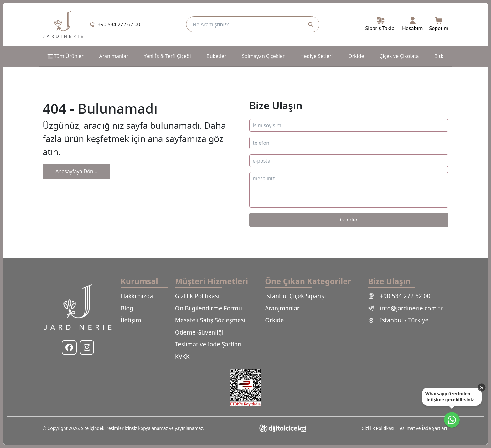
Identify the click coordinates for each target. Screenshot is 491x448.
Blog (127, 308)
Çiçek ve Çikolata (399, 56)
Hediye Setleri (317, 56)
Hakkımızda (137, 296)
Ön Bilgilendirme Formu (209, 308)
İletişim (131, 320)
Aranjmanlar (114, 56)
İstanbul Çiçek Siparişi (295, 296)
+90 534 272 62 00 (399, 296)
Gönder (349, 220)
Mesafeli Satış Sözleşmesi (210, 320)
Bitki (439, 56)
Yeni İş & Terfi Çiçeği (167, 56)
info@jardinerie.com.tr (405, 308)
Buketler (216, 56)
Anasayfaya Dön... (76, 171)
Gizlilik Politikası (197, 296)
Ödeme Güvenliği (199, 332)
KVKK (182, 357)
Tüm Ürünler (65, 56)
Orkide (356, 56)
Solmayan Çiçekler (263, 56)
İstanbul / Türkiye (398, 320)
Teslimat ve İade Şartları (208, 344)
